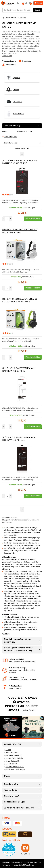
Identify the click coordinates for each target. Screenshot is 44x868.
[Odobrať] (24, 131)
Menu (38, 3)
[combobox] (21, 143)
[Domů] (3, 18)
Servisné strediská (12, 761)
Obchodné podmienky (13, 755)
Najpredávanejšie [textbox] (10, 143)
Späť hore (6, 634)
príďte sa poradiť (15, 688)
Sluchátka (22, 18)
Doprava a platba (12, 753)
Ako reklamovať (11, 764)
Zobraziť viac (7, 56)
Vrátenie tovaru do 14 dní (15, 767)
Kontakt (8, 750)
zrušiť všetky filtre (10, 137)
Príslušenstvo (11, 18)
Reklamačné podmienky (14, 758)
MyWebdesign (28, 865)
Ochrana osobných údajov (15, 769)
